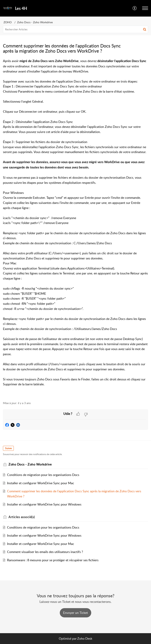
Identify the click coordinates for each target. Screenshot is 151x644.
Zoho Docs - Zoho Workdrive (35, 22)
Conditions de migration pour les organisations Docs (43, 475)
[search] (75, 29)
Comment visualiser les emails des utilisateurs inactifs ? (45, 552)
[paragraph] (75, 228)
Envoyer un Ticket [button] (75, 613)
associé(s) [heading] (22, 517)
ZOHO (8, 22)
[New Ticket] (75, 613)
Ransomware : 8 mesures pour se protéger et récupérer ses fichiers (53, 560)
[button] (135, 8)
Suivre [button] (8, 448)
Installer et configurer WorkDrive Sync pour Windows (44, 504)
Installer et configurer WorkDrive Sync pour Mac (41, 483)
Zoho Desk (85, 638)
